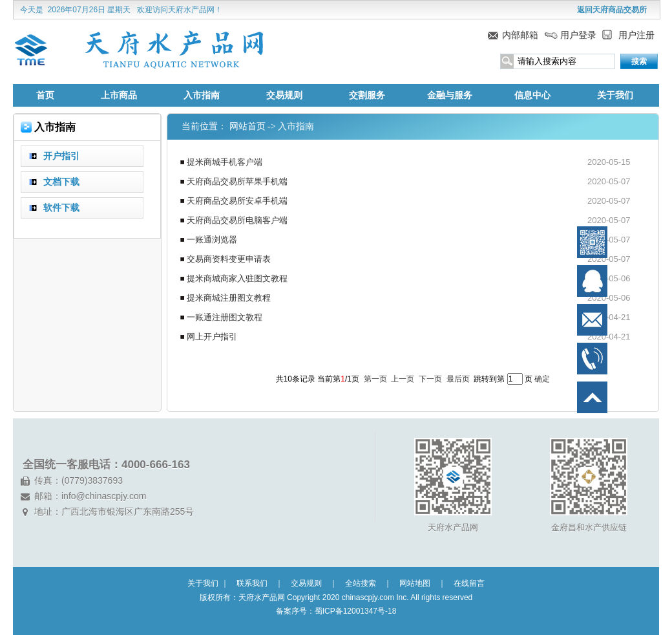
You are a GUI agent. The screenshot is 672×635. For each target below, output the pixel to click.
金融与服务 (450, 95)
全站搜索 (361, 583)
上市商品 (119, 95)
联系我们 (252, 583)
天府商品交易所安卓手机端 (237, 201)
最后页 (458, 379)
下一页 (430, 379)
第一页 (375, 379)
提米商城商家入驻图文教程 (237, 278)
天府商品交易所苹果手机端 (237, 181)
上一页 (403, 379)
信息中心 (532, 95)
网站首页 (247, 126)
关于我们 (615, 95)
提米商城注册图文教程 (229, 298)
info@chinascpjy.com (104, 496)
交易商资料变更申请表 (229, 259)
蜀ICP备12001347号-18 (356, 611)
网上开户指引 (212, 337)
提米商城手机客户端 (225, 162)
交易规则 (284, 95)
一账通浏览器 (212, 240)
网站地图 (415, 583)
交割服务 (367, 95)
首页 (45, 95)
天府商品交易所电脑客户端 (237, 220)
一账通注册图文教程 (225, 317)
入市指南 (202, 95)
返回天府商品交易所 (612, 10)
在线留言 (469, 583)
